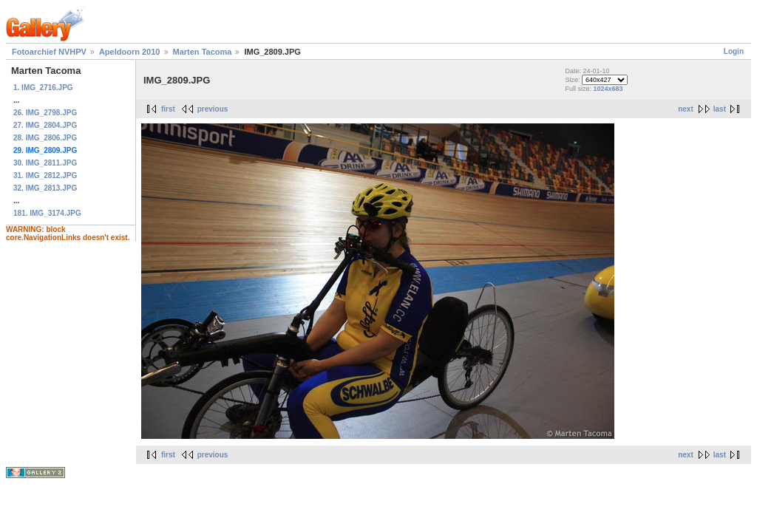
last (720, 109)
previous (213, 109)
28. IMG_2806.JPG (45, 138)
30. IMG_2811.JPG (45, 163)
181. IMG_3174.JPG (47, 213)
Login (734, 51)
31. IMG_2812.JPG (45, 175)
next (686, 109)
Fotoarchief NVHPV (49, 52)
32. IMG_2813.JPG (45, 188)
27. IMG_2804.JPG (45, 125)
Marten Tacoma (203, 52)
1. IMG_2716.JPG (43, 88)
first (168, 109)
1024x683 (608, 89)
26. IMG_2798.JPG (45, 113)
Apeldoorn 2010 (130, 52)
